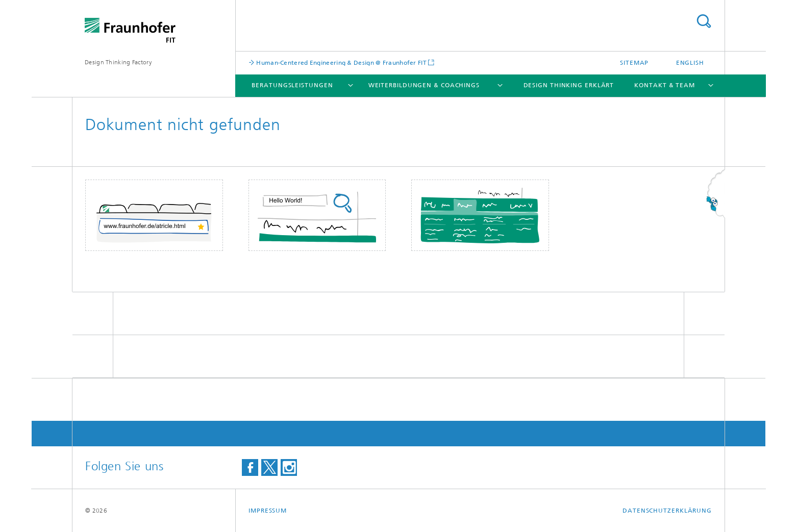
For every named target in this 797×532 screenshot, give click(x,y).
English (690, 63)
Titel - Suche (704, 21)
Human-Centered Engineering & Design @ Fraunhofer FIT (341, 62)
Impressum (268, 511)
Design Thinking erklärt (569, 85)
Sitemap (634, 63)
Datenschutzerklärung (667, 511)
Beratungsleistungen (292, 85)
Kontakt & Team (665, 85)
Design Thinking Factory (118, 62)
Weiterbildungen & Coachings (424, 85)
